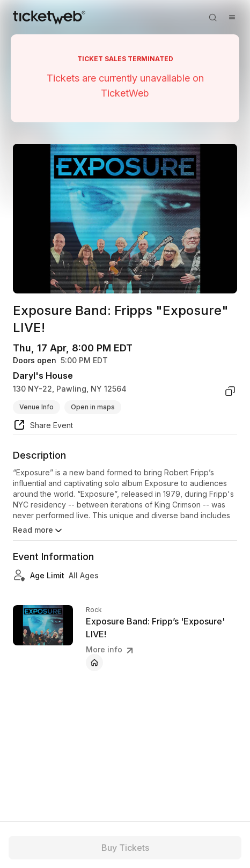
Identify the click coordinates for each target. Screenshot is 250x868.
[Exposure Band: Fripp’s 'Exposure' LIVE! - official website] (94, 663)
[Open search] (212, 17)
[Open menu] (232, 17)
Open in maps (93, 407)
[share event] (43, 426)
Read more (38, 531)
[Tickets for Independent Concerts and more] (49, 17)
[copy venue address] (230, 391)
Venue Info (36, 407)
